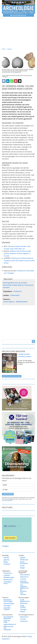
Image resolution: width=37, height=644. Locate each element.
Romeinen (24, 603)
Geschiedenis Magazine (7, 618)
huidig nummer (24, 354)
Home (4, 49)
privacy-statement (7, 500)
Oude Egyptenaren (24, 600)
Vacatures (24, 621)
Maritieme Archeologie (7, 600)
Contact (23, 579)
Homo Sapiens (9, 302)
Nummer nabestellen (24, 582)
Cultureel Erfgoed (7, 609)
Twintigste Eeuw (7, 583)
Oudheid (7, 575)
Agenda (6, 560)
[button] (18, 15)
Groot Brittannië (24, 563)
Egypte (23, 558)
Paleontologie (7, 603)
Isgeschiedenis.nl (7, 624)
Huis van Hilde (7, 621)
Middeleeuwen (7, 577)
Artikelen (7, 564)
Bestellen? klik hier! (12, 376)
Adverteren (24, 577)
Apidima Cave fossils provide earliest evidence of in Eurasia (17, 253)
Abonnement (24, 575)
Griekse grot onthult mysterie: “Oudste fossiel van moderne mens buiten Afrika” (19, 261)
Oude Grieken (23, 606)
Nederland (24, 560)
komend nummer (25, 356)
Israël (22, 566)
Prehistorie (18, 291)
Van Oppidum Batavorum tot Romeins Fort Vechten (24, 590)
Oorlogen (7, 606)
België (22, 568)
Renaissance (7, 580)
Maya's (23, 611)
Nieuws (10, 49)
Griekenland (15, 295)
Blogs (6, 562)
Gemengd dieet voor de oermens (15, 283)
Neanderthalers (22, 302)
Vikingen (23, 609)
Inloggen (5, 546)
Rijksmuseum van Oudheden (7, 628)
